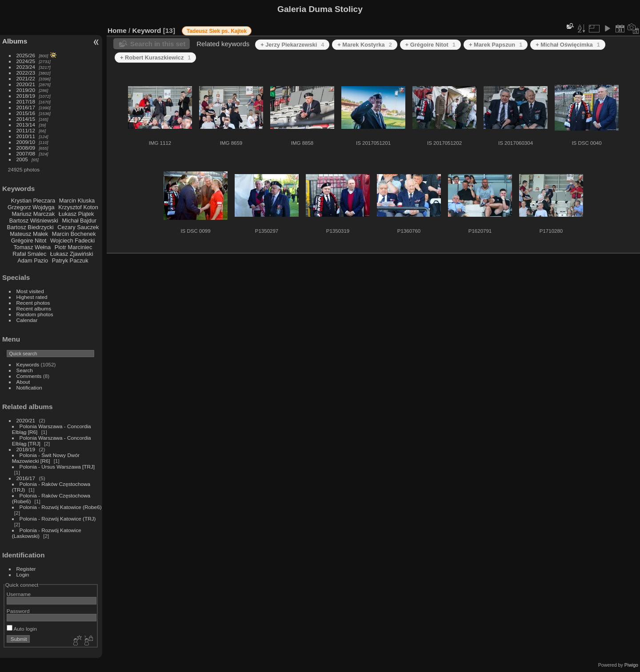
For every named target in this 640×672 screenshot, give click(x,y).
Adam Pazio (33, 260)
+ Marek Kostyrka (364, 45)
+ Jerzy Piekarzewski (292, 45)
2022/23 (26, 73)
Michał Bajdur (80, 221)
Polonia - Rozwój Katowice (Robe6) (61, 507)
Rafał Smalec (29, 254)
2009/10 (26, 142)
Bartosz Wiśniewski (34, 221)
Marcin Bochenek (74, 234)
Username (19, 594)
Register (26, 569)
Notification (29, 388)
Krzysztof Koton (78, 207)
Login (23, 575)
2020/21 (26, 84)
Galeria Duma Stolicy (320, 9)
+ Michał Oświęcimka (568, 45)
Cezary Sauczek (78, 227)
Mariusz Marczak (33, 214)
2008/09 (26, 148)
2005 (22, 159)
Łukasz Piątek (76, 214)
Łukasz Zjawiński (72, 254)
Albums (15, 41)
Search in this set (158, 44)
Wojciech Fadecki (72, 241)
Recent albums (34, 308)
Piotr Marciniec (74, 247)
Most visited (30, 291)
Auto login (22, 629)
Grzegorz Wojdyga (31, 207)
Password (18, 611)
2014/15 (26, 119)
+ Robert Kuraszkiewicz (155, 58)
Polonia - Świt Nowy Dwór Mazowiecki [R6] (46, 458)
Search (25, 370)
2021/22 (26, 78)
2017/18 (26, 101)
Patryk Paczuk (70, 260)
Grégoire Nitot (29, 241)
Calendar (27, 320)
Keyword (147, 30)
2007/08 (26, 153)
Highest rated (32, 297)
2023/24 (26, 67)
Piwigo (631, 665)
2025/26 (26, 55)
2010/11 (26, 136)
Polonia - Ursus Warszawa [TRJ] (57, 467)
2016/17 (26, 107)
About (23, 382)
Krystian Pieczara (33, 201)
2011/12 (26, 130)
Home (117, 30)
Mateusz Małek (29, 234)
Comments (29, 376)
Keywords (28, 364)
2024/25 (26, 61)
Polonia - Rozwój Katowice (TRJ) (58, 519)
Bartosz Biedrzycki (30, 227)
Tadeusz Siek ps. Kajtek (217, 31)
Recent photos (33, 303)
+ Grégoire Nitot (430, 45)
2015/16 (26, 113)
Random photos (35, 314)
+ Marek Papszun (496, 45)
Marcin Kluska (77, 201)
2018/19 (26, 96)
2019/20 (26, 90)
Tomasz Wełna (32, 247)
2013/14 (26, 125)
